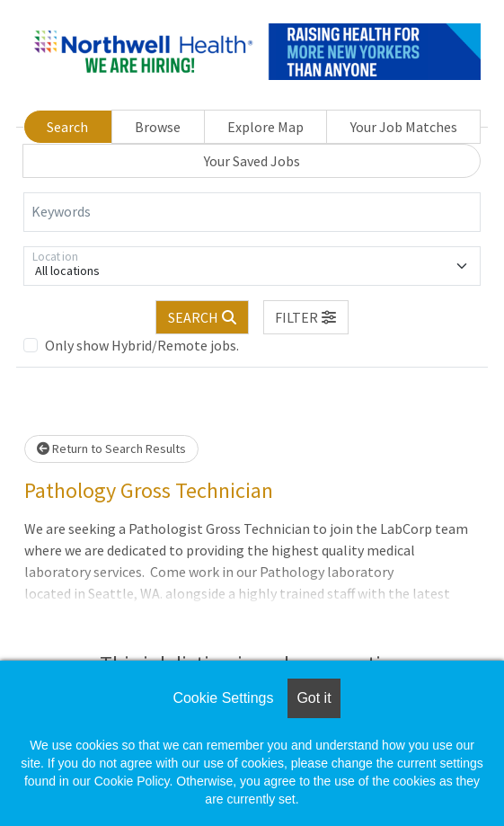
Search (67, 127)
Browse (158, 127)
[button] (306, 317)
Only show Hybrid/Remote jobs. (142, 345)
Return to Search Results (111, 449)
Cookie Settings (223, 698)
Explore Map (265, 127)
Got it (314, 698)
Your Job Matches (404, 127)
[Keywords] (252, 212)
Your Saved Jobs (252, 161)
